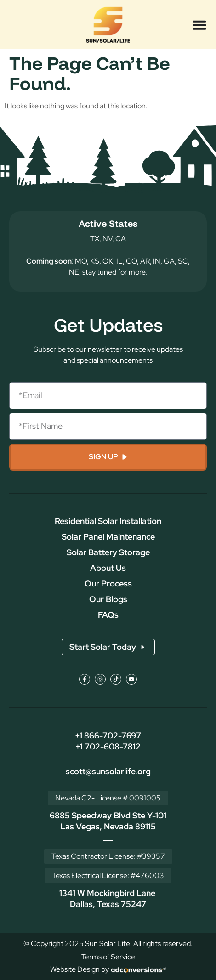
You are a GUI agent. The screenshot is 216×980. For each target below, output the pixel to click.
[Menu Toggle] (199, 25)
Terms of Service (108, 957)
